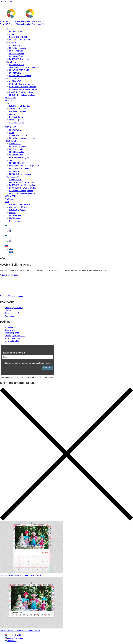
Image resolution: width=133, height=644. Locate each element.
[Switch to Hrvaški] (10, 228)
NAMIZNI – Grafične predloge (21, 92)
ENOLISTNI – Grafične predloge (22, 95)
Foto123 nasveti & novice (19, 106)
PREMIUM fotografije (18, 48)
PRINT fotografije (16, 51)
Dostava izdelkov (16, 117)
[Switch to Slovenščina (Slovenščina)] (11, 641)
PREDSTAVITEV (16, 32)
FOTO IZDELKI (10, 62)
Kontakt (12, 114)
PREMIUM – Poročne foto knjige (22, 40)
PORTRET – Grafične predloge (21, 84)
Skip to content (6, 1)
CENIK (12, 34)
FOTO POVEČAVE (16, 56)
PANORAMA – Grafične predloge (22, 87)
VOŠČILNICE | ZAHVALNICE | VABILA (24, 67)
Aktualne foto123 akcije (19, 109)
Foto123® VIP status (18, 112)
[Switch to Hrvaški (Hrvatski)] (13, 635)
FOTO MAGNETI (16, 73)
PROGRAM (9, 101)
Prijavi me (47, 368)
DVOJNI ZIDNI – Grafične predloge (23, 89)
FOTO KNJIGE (10, 29)
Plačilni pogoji (15, 120)
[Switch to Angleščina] (10, 231)
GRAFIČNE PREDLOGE (18, 37)
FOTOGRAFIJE (10, 43)
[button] (6, 246)
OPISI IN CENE (15, 45)
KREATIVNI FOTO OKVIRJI (20, 70)
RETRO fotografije (16, 54)
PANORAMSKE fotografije (20, 59)
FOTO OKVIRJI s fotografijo (20, 76)
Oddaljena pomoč (16, 123)
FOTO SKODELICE (16, 65)
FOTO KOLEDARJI (12, 78)
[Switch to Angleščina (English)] (14, 638)
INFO (7, 103)
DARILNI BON (10, 98)
